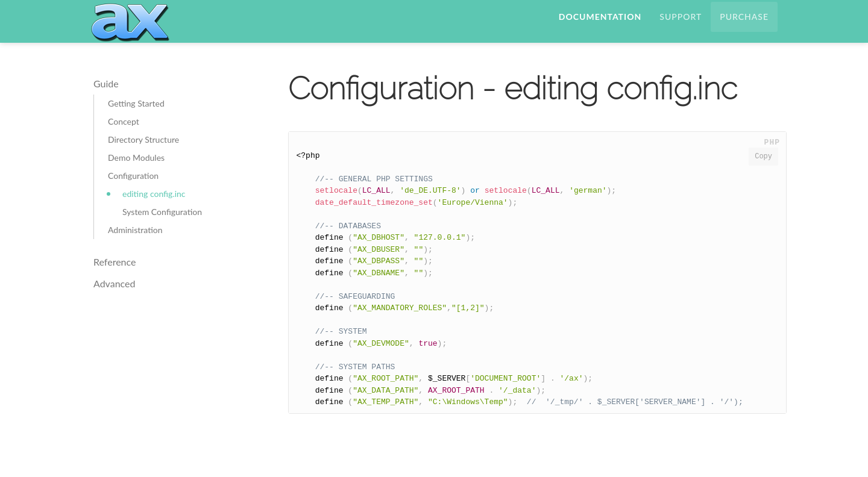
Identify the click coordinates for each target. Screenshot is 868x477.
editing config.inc (154, 215)
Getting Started (136, 124)
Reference (115, 283)
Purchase (744, 27)
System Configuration (162, 233)
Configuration (133, 197)
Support (681, 27)
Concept (124, 142)
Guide (106, 104)
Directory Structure (143, 161)
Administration (135, 251)
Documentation (600, 27)
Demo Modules (136, 179)
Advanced (114, 304)
